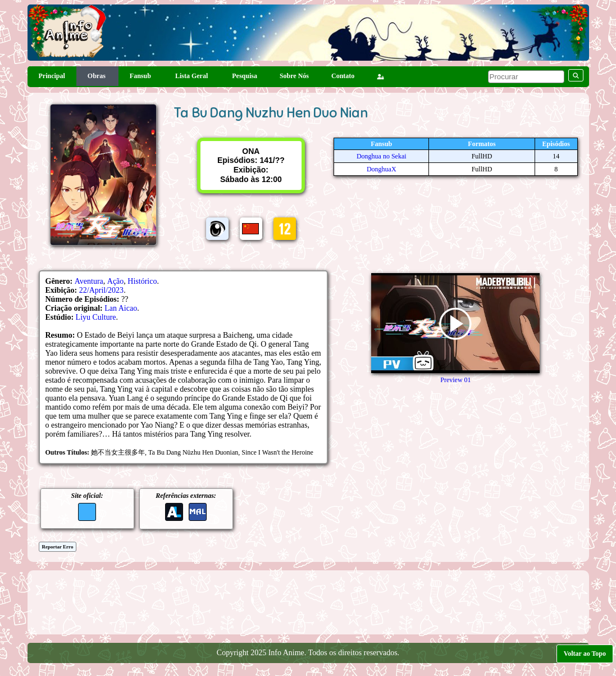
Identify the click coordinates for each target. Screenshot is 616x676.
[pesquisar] (526, 77)
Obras (97, 76)
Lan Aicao (121, 308)
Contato (343, 76)
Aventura (89, 281)
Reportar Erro (58, 547)
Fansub (141, 76)
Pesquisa (245, 76)
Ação (116, 281)
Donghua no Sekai (382, 156)
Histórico (142, 281)
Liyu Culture (96, 317)
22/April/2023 (101, 290)
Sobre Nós (294, 76)
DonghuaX (382, 169)
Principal (52, 76)
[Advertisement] (308, 601)
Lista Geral (192, 76)
